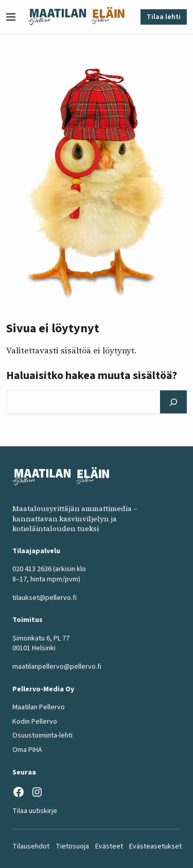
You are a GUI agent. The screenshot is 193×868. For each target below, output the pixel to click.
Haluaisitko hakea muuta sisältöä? (92, 375)
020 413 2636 (32, 570)
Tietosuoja (72, 846)
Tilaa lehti (164, 17)
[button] (15, 17)
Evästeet (109, 846)
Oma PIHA (27, 750)
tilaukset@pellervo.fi (45, 598)
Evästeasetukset (155, 846)
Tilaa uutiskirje (35, 811)
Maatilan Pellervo (39, 707)
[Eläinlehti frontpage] (108, 17)
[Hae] (173, 402)
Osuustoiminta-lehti (42, 735)
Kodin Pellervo (35, 722)
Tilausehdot (31, 846)
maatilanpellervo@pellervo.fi (57, 667)
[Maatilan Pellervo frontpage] (57, 17)
